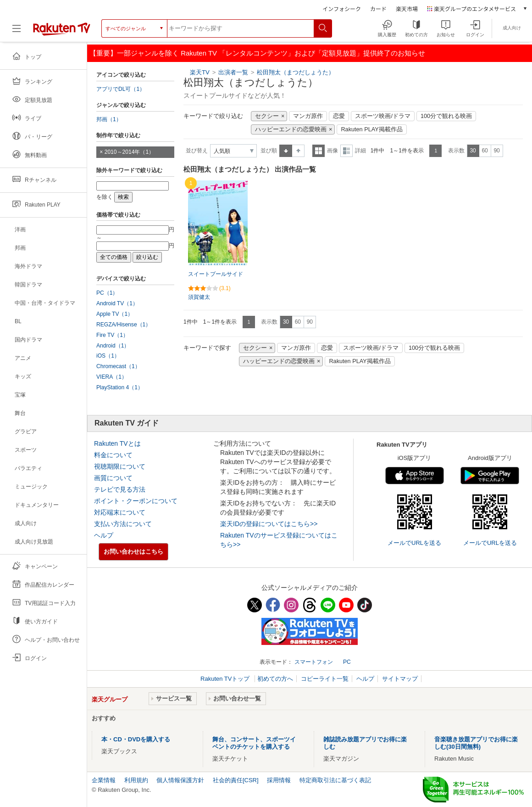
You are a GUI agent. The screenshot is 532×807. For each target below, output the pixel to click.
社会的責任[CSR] (236, 780)
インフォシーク (342, 8)
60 (485, 151)
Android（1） (113, 346)
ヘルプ (104, 535)
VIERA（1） (112, 377)
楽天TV (200, 72)
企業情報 (104, 780)
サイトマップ (400, 679)
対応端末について (120, 512)
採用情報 (279, 780)
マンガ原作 (308, 116)
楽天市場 (407, 8)
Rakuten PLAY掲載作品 (371, 129)
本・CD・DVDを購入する (136, 739)
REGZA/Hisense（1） (124, 325)
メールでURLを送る (414, 543)
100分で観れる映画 (446, 116)
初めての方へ (275, 679)
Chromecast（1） (118, 366)
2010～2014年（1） (129, 152)
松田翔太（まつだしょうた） (296, 72)
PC (347, 662)
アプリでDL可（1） (121, 89)
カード (378, 8)
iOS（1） (108, 356)
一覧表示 (319, 151)
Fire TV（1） (112, 335)
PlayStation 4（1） (120, 387)
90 (496, 151)
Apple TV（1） (115, 314)
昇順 (286, 151)
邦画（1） (109, 119)
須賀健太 (199, 297)
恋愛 (339, 116)
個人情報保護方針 (180, 780)
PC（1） (107, 293)
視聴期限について (120, 466)
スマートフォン (314, 662)
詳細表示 (346, 151)
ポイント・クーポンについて (136, 501)
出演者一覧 (233, 72)
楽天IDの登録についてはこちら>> (269, 524)
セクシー (267, 116)
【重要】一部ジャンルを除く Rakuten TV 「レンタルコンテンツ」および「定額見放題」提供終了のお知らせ (257, 53)
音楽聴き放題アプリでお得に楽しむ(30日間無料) (476, 743)
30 (473, 151)
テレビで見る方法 (120, 489)
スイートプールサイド (216, 274)
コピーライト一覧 (325, 679)
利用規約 (136, 780)
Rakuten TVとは (117, 443)
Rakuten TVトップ (226, 679)
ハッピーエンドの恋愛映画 (291, 129)
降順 (298, 151)
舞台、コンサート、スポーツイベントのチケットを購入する (254, 743)
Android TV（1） (117, 303)
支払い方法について (123, 524)
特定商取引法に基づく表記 (335, 780)
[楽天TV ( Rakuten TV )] (62, 32)
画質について (113, 478)
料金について (113, 455)
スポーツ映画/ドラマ (383, 116)
